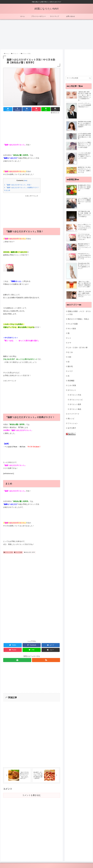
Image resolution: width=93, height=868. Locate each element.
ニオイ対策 (72, 385)
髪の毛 (70, 366)
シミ (69, 338)
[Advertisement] (46, 34)
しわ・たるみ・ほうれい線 (78, 347)
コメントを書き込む (32, 795)
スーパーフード (74, 414)
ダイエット (72, 390)
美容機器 (71, 381)
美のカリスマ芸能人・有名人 (78, 319)
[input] (79, 78)
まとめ (7, 190)
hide (25, 180)
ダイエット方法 (8, 552)
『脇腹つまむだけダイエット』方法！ (18, 185)
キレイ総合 (72, 329)
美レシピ (71, 419)
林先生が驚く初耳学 (30, 552)
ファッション (73, 423)
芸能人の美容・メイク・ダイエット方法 (78, 313)
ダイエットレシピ (76, 400)
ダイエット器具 (75, 404)
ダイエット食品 (75, 409)
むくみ (70, 352)
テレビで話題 (18, 552)
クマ (69, 343)
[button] (90, 78)
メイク (70, 371)
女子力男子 (72, 428)
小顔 (69, 357)
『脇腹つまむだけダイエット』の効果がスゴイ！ (22, 188)
